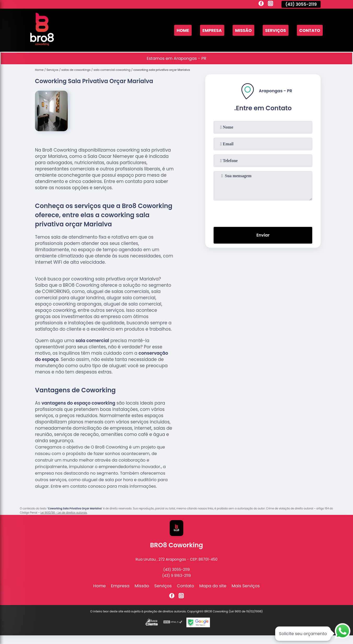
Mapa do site (213, 586)
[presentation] (263, 212)
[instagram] (270, 4)
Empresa (212, 30)
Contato (310, 30)
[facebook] (261, 4)
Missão (243, 30)
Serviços (275, 30)
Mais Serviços (246, 586)
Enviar (263, 235)
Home (183, 30)
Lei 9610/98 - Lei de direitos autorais (64, 513)
